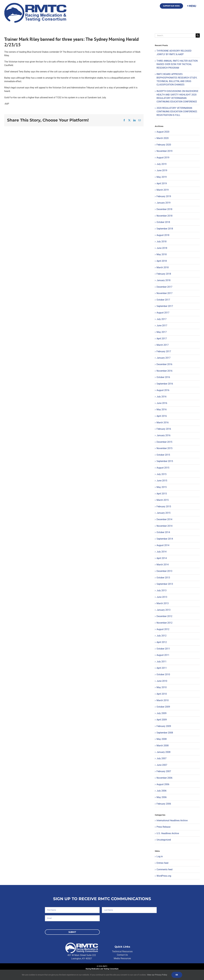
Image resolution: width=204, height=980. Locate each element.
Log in (160, 856)
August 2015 (163, 468)
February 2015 (164, 506)
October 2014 (163, 532)
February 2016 (164, 429)
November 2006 (164, 778)
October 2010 (163, 674)
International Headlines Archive (172, 820)
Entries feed (162, 863)
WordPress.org (164, 876)
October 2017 (163, 300)
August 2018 (163, 235)
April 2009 (162, 720)
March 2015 (163, 500)
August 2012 (163, 629)
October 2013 (163, 578)
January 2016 (163, 435)
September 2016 (165, 384)
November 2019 (164, 151)
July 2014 (161, 552)
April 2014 (162, 558)
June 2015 (162, 481)
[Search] (198, 35)
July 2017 (161, 319)
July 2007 (161, 758)
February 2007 (164, 771)
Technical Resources (122, 951)
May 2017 (162, 332)
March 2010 (163, 700)
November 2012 (164, 623)
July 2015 (161, 474)
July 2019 (161, 164)
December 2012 (164, 616)
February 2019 (164, 196)
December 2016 (164, 364)
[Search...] (175, 35)
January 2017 (163, 358)
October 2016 (163, 377)
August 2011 (163, 655)
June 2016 (162, 403)
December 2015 (164, 442)
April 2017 (162, 339)
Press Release (163, 827)
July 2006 (161, 791)
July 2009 (161, 713)
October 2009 (163, 707)
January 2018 (163, 280)
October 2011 (163, 649)
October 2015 (163, 455)
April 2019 (162, 183)
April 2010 (162, 694)
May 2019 (162, 177)
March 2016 (163, 423)
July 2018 (161, 242)
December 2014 (164, 519)
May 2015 (162, 487)
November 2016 (164, 371)
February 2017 (164, 351)
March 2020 (163, 138)
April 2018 (162, 261)
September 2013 (165, 584)
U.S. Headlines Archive (168, 833)
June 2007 (162, 765)
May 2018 (162, 254)
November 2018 (164, 216)
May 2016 (162, 409)
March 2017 (163, 345)
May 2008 (162, 739)
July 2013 (161, 590)
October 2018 (163, 222)
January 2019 (163, 203)
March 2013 (163, 603)
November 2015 (164, 448)
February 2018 (164, 274)
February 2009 (164, 726)
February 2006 (164, 804)
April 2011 (162, 668)
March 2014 (163, 565)
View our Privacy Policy (157, 975)
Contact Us (122, 955)
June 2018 (162, 248)
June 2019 (162, 170)
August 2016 (163, 390)
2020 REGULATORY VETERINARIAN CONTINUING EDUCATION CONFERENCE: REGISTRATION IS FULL (177, 111)
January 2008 (163, 752)
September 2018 (165, 229)
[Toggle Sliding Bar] (191, 6)
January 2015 (163, 513)
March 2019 (163, 190)
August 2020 (163, 132)
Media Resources (122, 958)
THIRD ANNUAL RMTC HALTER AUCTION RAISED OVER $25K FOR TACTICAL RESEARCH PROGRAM (177, 64)
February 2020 (164, 145)
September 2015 (165, 461)
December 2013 (164, 571)
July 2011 (161, 662)
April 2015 (162, 494)
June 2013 (162, 597)
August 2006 (163, 784)
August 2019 (163, 158)
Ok (177, 975)
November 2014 (164, 526)
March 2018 (163, 267)
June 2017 (162, 326)
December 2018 (164, 209)
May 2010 (162, 687)
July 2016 (161, 397)
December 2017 (164, 287)
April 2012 (162, 642)
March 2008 (163, 746)
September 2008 (165, 733)
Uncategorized (164, 840)
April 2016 (162, 416)
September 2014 (165, 539)
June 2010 (162, 681)
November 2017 (164, 293)
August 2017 (163, 313)
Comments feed (164, 869)
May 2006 (162, 797)
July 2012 (161, 636)
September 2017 (165, 306)
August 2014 (163, 545)
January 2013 (163, 610)
